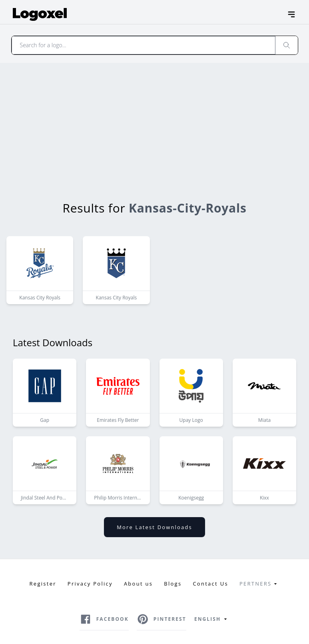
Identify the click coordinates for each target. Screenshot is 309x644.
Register (43, 584)
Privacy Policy (90, 584)
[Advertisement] (155, 123)
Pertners (260, 584)
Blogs (173, 584)
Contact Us (210, 584)
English (212, 619)
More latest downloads (154, 527)
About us (138, 584)
